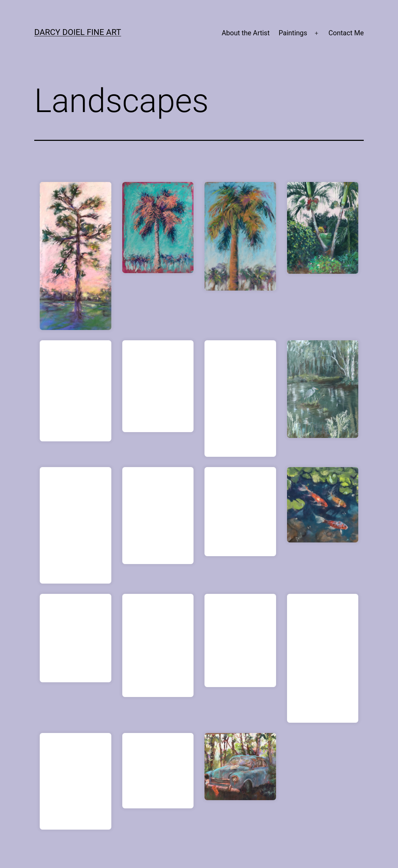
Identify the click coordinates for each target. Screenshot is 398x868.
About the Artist (246, 33)
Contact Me (346, 33)
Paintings (293, 33)
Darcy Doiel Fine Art (78, 32)
